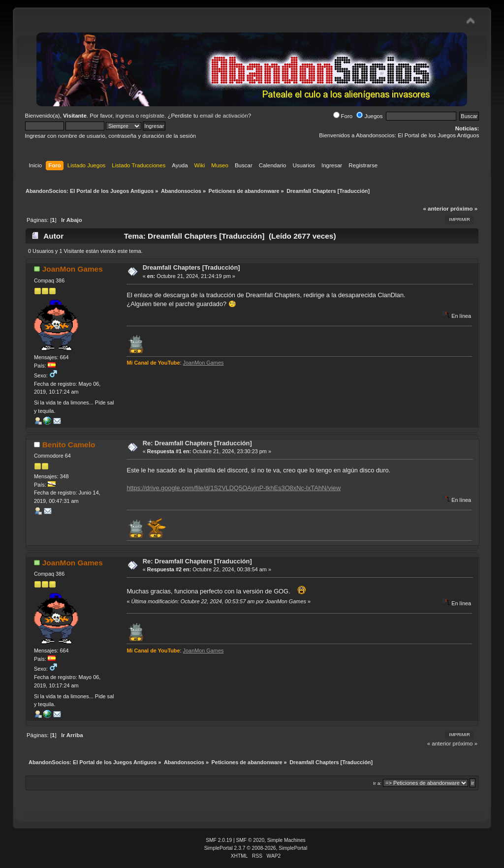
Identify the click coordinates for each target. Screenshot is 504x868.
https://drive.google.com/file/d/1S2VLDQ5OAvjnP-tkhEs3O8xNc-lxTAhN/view (234, 488)
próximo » (464, 209)
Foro (343, 116)
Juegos (369, 116)
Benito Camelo (69, 445)
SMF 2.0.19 (219, 840)
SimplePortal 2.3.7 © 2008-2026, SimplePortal (256, 848)
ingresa (125, 116)
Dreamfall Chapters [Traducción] (191, 267)
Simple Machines (286, 840)
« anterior (436, 209)
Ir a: (377, 783)
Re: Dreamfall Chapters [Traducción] (197, 443)
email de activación (224, 116)
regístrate (152, 116)
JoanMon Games (73, 269)
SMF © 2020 (251, 840)
